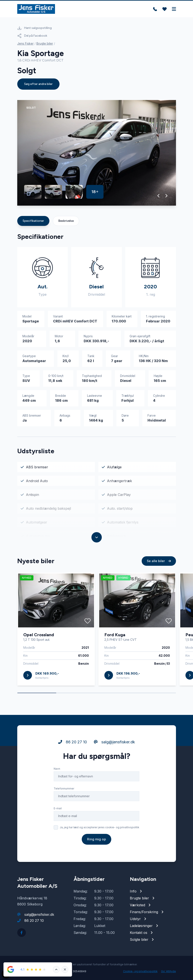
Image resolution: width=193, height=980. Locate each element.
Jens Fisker (25, 43)
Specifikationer (33, 221)
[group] (97, 153)
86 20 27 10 (73, 742)
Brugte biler (45, 43)
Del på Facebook (32, 36)
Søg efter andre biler (38, 84)
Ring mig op (96, 839)
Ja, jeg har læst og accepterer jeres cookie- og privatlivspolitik (100, 827)
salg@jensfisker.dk (114, 742)
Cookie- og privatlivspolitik (140, 971)
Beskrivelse (66, 221)
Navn (57, 769)
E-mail (58, 808)
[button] (159, 196)
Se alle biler (159, 561)
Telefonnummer (64, 789)
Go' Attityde (169, 971)
